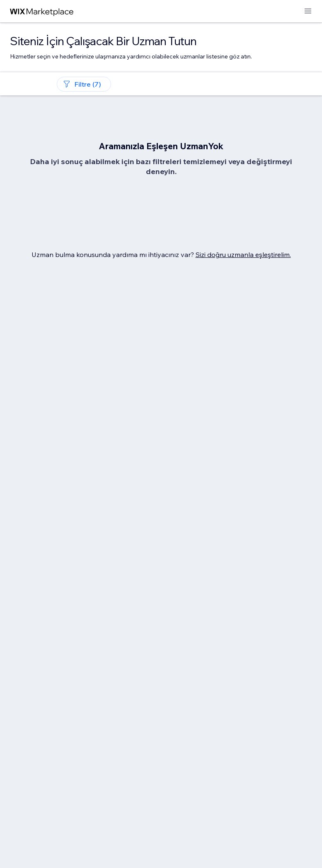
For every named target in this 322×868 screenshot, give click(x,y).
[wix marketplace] (42, 11)
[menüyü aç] (308, 11)
